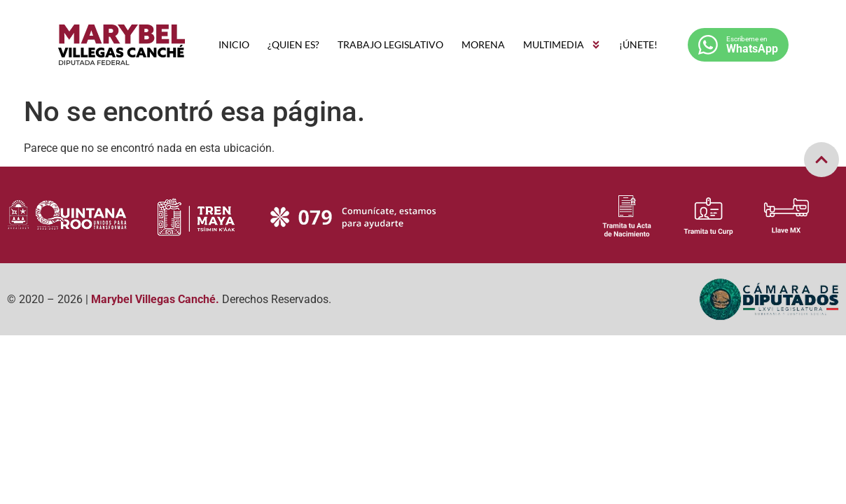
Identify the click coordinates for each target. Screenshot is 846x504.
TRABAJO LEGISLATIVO (390, 44)
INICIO (234, 44)
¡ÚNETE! (638, 44)
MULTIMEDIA (562, 45)
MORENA (483, 44)
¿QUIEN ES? (293, 44)
